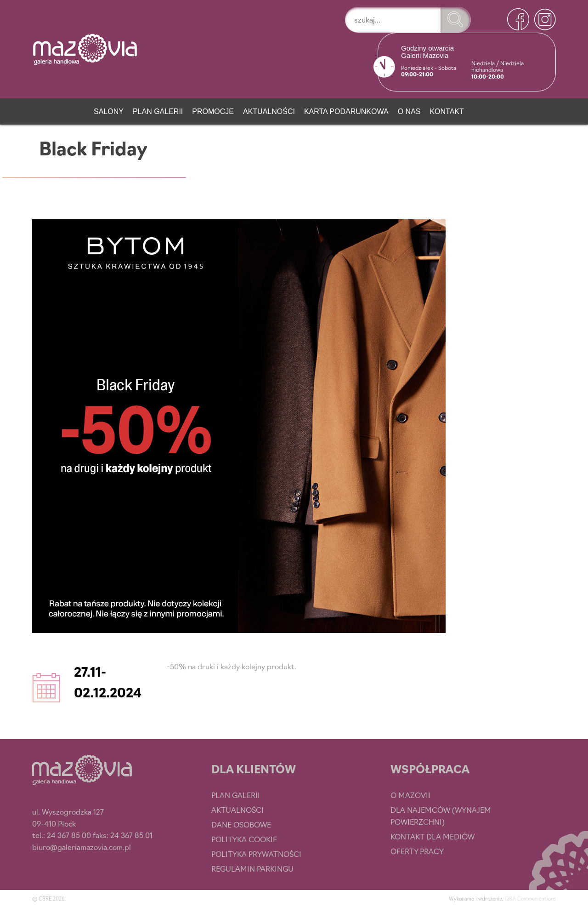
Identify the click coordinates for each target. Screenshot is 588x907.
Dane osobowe (241, 824)
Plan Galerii (158, 111)
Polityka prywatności (256, 854)
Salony (109, 111)
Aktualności (269, 111)
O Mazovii (410, 795)
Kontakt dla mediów (433, 836)
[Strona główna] (43, 110)
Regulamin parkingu (252, 868)
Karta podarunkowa (346, 111)
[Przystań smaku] (74, 110)
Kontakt (447, 111)
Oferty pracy (417, 851)
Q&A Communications (530, 898)
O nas (409, 111)
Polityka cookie (244, 839)
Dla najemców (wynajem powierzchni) (441, 816)
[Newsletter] (484, 110)
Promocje (213, 111)
